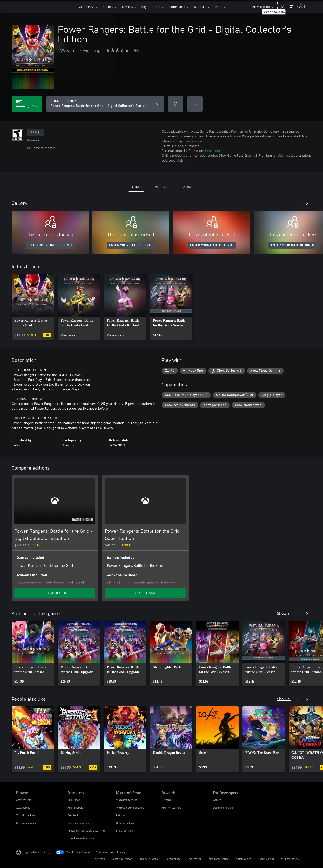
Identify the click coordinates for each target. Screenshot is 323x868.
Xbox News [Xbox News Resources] (74, 800)
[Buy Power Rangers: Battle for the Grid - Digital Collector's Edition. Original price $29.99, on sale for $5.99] (27, 104)
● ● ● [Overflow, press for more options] (195, 104)
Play (144, 7)
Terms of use (173, 859)
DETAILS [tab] (136, 187)
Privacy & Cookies (149, 859)
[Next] (307, 203)
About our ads (266, 859)
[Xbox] (64, 7)
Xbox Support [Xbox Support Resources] (75, 807)
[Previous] (297, 203)
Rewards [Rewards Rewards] (167, 800)
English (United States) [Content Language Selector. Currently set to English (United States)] (37, 852)
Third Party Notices (218, 859)
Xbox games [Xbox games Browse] (23, 807)
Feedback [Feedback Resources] (73, 815)
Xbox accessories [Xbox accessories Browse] (26, 823)
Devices (127, 7)
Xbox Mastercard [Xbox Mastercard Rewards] (171, 807)
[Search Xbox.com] (282, 6)
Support (200, 7)
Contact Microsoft (122, 859)
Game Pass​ (87, 7)
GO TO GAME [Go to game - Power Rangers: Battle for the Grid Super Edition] (145, 593)
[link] (33, 307)
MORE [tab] (187, 187)
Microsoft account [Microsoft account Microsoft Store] (126, 800)
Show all (284, 613)
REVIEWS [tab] (161, 187)
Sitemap (100, 859)
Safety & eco (244, 859)
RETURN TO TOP (55, 593)
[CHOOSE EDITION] (105, 104)
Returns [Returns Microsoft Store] (120, 815)
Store (156, 7)
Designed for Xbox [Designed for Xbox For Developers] (223, 807)
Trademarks (194, 859)
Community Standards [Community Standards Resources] (80, 823)
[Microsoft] (33, 7)
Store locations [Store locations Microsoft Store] (125, 831)
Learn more (193, 141)
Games (108, 7)
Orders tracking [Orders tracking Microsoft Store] (125, 823)
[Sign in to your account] (301, 6)
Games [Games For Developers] (217, 800)
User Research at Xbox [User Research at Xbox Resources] (81, 838)
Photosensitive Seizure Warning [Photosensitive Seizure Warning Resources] (86, 831)
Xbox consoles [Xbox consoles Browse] (24, 800)
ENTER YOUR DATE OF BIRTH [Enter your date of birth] (50, 245)
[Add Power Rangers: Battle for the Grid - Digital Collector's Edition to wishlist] (176, 104)
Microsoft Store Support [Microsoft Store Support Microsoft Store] (130, 807)
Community (177, 7)
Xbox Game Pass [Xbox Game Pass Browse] (26, 815)
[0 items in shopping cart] (291, 6)
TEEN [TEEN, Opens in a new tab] (36, 132)
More (218, 7)
